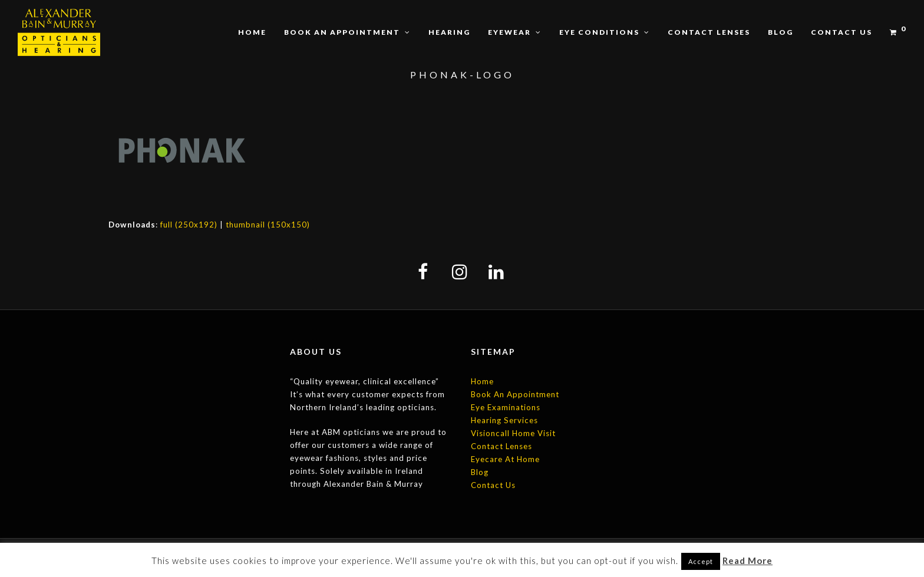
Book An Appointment (515, 394)
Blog (480, 472)
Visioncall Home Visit (513, 433)
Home (482, 381)
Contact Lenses (501, 446)
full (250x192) (189, 225)
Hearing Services (504, 420)
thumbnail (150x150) (268, 225)
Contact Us (493, 485)
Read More (748, 560)
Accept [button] (701, 561)
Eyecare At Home (505, 459)
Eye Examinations (506, 407)
